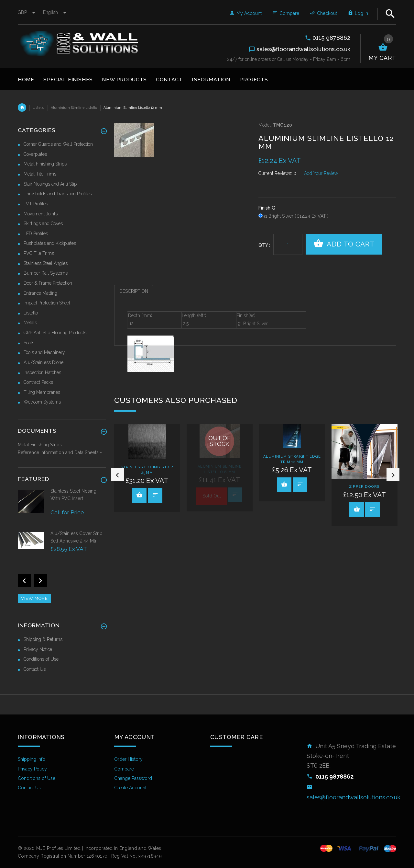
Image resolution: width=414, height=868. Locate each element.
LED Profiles (36, 234)
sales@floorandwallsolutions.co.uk (354, 797)
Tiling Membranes (42, 392)
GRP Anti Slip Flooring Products (55, 333)
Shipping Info (32, 759)
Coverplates (35, 154)
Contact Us (35, 669)
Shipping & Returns (43, 639)
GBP (27, 12)
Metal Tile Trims (40, 174)
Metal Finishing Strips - (41, 445)
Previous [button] (117, 474)
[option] (147, 468)
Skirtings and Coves (43, 223)
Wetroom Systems (42, 402)
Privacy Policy (32, 769)
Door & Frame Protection (48, 283)
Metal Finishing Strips (45, 164)
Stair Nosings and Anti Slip (50, 184)
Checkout (323, 13)
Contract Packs (38, 382)
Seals (29, 343)
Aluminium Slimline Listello (74, 108)
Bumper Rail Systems (46, 273)
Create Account (130, 788)
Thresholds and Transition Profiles (58, 194)
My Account (245, 13)
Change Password (133, 778)
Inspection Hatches (42, 372)
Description (134, 291)
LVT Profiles (36, 204)
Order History (128, 759)
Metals (30, 323)
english (55, 12)
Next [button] (393, 474)
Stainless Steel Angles (46, 263)
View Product (139, 495)
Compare (286, 13)
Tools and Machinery (44, 352)
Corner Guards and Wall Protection (58, 144)
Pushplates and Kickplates (50, 243)
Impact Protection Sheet (47, 303)
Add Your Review (321, 173)
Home (22, 108)
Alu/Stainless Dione (44, 362)
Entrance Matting (40, 293)
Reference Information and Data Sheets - (60, 452)
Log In (358, 13)
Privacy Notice (38, 649)
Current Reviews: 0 (277, 173)
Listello (38, 108)
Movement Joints (41, 214)
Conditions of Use (41, 659)
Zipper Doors (364, 486)
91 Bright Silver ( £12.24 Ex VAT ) (296, 216)
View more (34, 598)
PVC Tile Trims (39, 253)
